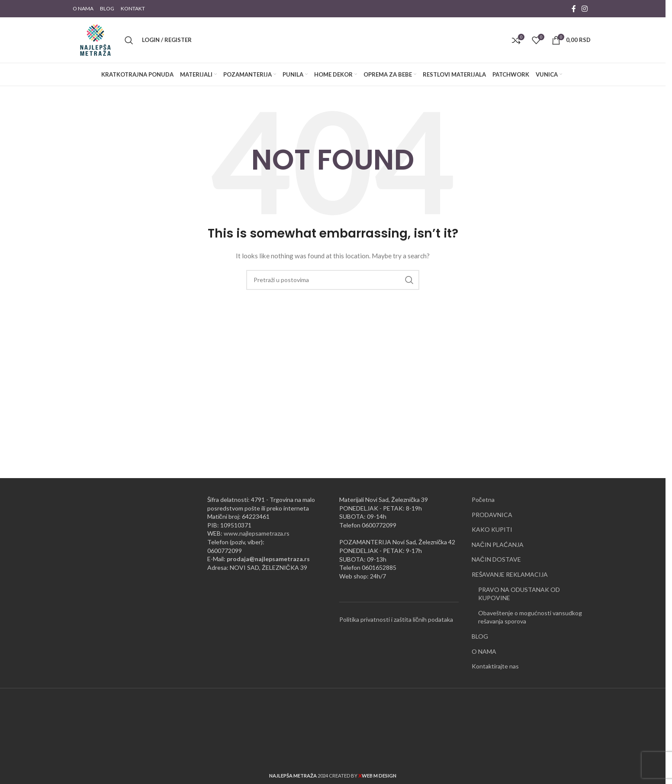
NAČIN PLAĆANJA (498, 545)
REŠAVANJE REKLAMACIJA (510, 574)
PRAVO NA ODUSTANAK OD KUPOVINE (519, 594)
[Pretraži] (129, 40)
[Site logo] (95, 39)
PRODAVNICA (492, 515)
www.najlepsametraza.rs (257, 533)
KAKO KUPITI (492, 529)
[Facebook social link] (574, 9)
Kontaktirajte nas (495, 666)
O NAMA (484, 651)
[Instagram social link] (585, 9)
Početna (483, 500)
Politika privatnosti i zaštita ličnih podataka (396, 619)
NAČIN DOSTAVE (496, 559)
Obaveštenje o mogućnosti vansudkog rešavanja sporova (530, 617)
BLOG (480, 636)
